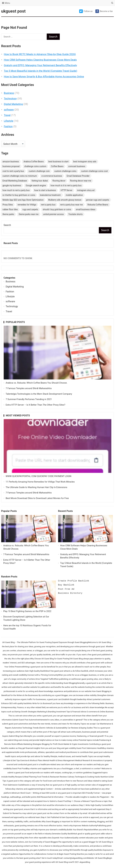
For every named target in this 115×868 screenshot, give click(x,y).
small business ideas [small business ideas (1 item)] (86, 209)
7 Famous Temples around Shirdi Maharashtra (29, 388)
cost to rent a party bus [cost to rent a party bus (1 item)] (13, 171)
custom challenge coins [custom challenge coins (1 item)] (65, 171)
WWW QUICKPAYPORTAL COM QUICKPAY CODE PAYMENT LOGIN (39, 476)
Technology (10, 99)
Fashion (8, 126)
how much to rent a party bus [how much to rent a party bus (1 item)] (16, 190)
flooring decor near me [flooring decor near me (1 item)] (81, 181)
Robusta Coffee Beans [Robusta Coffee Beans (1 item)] (98, 205)
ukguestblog (85, 862)
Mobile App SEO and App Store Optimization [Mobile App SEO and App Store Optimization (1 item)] (23, 200)
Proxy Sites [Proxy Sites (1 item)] (8, 205)
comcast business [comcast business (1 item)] (77, 166)
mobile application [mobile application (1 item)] (74, 195)
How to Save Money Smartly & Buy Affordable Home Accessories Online (44, 77)
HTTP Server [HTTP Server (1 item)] (66, 190)
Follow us (86, 11)
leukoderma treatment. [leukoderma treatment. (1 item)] (51, 195)
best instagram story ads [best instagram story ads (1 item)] (85, 162)
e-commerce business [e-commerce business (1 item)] (52, 176)
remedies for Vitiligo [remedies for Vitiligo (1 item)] (27, 205)
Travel (7, 115)
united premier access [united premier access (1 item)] (53, 214)
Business (9, 93)
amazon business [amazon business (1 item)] (11, 162)
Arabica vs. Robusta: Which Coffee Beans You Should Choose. (37, 383)
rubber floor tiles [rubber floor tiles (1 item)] (10, 209)
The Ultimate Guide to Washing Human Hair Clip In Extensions (36, 487)
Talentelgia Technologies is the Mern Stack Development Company (39, 394)
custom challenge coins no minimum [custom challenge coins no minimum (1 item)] (20, 176)
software (9, 110)
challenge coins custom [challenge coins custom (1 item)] (35, 166)
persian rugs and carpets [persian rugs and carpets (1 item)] (98, 200)
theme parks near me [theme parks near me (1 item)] (29, 214)
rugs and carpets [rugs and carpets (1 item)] (30, 209)
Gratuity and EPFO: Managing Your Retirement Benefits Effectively (40, 65)
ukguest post (13, 11)
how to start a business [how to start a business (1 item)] (45, 190)
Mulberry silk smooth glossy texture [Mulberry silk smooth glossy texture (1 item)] (65, 200)
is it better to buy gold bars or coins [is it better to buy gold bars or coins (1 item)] (19, 195)
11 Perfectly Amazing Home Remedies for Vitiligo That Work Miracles (40, 482)
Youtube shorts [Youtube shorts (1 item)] (76, 214)
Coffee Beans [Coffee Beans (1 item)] (57, 166)
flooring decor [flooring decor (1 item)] (59, 181)
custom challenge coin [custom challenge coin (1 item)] (39, 171)
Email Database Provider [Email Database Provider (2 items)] (78, 176)
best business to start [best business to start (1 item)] (58, 162)
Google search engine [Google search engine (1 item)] (36, 185)
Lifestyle (9, 121)
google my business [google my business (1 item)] (12, 185)
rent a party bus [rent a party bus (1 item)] (48, 205)
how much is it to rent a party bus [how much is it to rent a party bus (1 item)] (66, 185)
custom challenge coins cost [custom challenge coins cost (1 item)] (94, 171)
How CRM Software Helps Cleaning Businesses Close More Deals (40, 60)
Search (7, 225)
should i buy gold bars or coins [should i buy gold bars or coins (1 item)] (57, 209)
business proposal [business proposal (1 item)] (11, 166)
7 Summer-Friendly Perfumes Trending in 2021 (29, 399)
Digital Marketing (13, 104)
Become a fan (104, 11)
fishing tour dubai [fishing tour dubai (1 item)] (40, 181)
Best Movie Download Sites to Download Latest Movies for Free (37, 498)
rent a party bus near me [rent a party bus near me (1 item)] (72, 205)
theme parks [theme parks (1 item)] (8, 214)
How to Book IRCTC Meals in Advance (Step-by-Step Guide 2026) (40, 54)
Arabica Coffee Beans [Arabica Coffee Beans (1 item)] (34, 162)
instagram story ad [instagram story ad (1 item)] (86, 190)
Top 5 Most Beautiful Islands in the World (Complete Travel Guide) (41, 71)
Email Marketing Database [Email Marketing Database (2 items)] (15, 181)
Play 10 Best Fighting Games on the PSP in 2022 (27, 611)
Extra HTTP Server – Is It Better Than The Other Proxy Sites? (35, 405)
